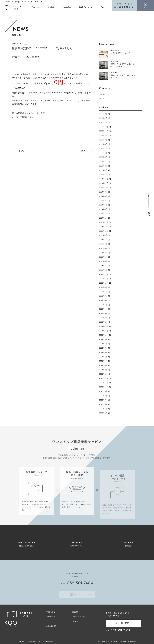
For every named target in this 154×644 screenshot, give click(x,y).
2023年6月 (103, 248)
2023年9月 (103, 235)
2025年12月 (104, 127)
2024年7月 (103, 192)
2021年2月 (103, 370)
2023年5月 (103, 253)
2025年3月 (103, 166)
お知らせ (103, 94)
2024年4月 (103, 205)
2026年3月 (103, 114)
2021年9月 (103, 339)
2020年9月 (103, 391)
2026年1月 (103, 122)
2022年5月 (103, 305)
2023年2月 (103, 266)
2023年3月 (103, 261)
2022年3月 (103, 313)
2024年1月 (103, 218)
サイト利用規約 (48, 641)
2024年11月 (104, 183)
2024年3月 (103, 209)
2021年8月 (103, 344)
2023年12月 (104, 222)
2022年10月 (104, 283)
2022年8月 (103, 292)
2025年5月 (103, 157)
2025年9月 (103, 140)
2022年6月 (103, 300)
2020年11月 (104, 383)
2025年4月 (103, 162)
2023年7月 (103, 244)
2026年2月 (103, 118)
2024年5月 (103, 201)
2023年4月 (103, 257)
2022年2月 (103, 318)
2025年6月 (103, 153)
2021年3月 (103, 365)
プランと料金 (35, 7)
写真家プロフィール (85, 7)
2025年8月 (103, 144)
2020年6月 (103, 404)
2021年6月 (103, 352)
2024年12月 (104, 179)
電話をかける (124, 5)
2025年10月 (104, 136)
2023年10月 (104, 231)
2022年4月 (103, 309)
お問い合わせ (146, 5)
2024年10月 (104, 187)
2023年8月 (103, 240)
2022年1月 (103, 322)
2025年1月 (103, 175)
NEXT (83, 151)
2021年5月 (103, 357)
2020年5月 (103, 409)
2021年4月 (103, 361)
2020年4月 (103, 413)
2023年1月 (103, 270)
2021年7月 (103, 348)
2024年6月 (103, 196)
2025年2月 (103, 170)
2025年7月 (103, 148)
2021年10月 (104, 335)
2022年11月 (104, 279)
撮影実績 (51, 7)
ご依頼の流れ (66, 7)
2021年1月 (103, 374)
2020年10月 (104, 387)
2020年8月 (103, 396)
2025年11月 (104, 131)
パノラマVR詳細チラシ (23, 117)
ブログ (102, 7)
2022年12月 (104, 274)
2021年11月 (104, 331)
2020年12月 (104, 378)
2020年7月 (103, 400)
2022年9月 (103, 287)
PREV (22, 151)
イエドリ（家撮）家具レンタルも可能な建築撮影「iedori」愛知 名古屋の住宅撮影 (11, 7)
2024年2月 (103, 214)
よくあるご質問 (51, 626)
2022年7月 (103, 296)
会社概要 (22, 641)
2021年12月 (104, 326)
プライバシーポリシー (34, 641)
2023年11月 (104, 227)
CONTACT (125, 623)
